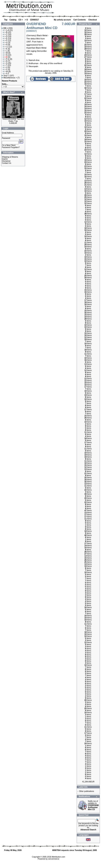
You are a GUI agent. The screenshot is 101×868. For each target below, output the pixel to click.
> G (5, 43)
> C (5, 34)
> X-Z (6, 74)
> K (5, 49)
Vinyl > (5, 76)
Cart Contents (80, 20)
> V (5, 69)
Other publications (87, 791)
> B (5, 32)
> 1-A (6, 30)
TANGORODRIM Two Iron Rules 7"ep (13, 120)
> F (5, 41)
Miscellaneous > (9, 78)
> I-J (6, 47)
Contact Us (6, 163)
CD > (21, 20)
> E (5, 39)
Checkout (93, 20)
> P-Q (6, 59)
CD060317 (34, 20)
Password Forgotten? (11, 147)
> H (5, 45)
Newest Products (9, 81)
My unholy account (63, 20)
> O (26, 20)
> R (5, 61)
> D (5, 36)
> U (5, 67)
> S (5, 63)
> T (5, 65)
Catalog (13, 20)
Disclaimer (6, 161)
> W (5, 71)
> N (5, 55)
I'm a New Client (9, 145)
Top (6, 20)
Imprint (5, 159)
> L (5, 51)
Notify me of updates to (93, 805)
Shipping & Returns (10, 157)
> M (5, 53)
